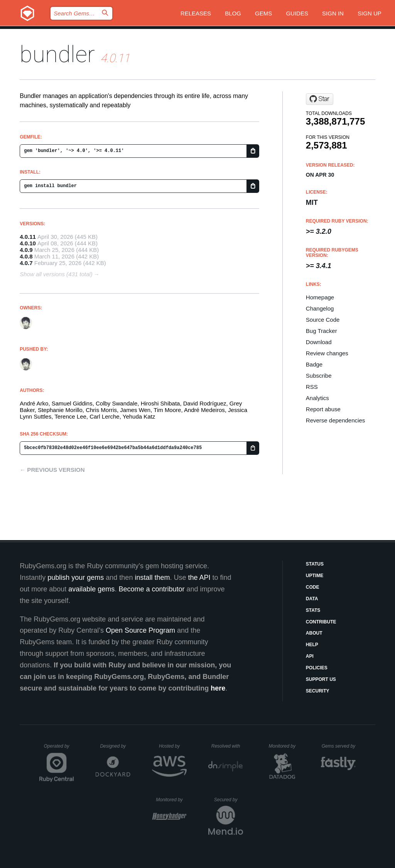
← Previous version (52, 470)
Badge (314, 364)
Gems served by (339, 746)
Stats (313, 610)
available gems (91, 589)
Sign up (370, 13)
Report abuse (323, 409)
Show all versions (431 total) (56, 274)
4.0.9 (26, 250)
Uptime (315, 576)
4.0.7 (26, 263)
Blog (233, 13)
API (310, 656)
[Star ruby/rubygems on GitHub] (320, 99)
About (314, 633)
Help (312, 645)
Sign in (333, 13)
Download (319, 342)
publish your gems (76, 578)
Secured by (229, 800)
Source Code (323, 320)
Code (313, 587)
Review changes (327, 353)
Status (315, 564)
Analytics (317, 398)
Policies (317, 668)
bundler (57, 54)
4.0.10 (28, 243)
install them (152, 578)
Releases (196, 13)
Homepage (320, 297)
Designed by (115, 746)
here (218, 688)
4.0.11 (28, 237)
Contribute (321, 622)
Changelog (320, 308)
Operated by (59, 749)
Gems (263, 13)
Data (312, 599)
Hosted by (173, 746)
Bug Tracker (322, 331)
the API (199, 578)
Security (318, 691)
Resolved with (227, 746)
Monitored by (284, 746)
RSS (312, 387)
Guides (297, 13)
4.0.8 (26, 256)
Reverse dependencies (335, 420)
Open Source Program (140, 630)
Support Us (321, 679)
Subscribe (319, 376)
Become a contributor (151, 589)
